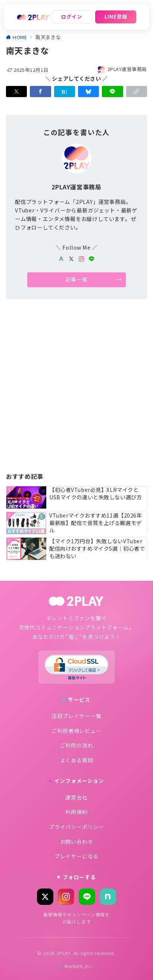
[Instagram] (66, 897)
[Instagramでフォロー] (82, 259)
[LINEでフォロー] (92, 259)
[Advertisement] (76, 387)
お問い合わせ (77, 842)
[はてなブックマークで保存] (65, 92)
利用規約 (76, 812)
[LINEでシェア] (112, 92)
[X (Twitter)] (45, 897)
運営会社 (76, 797)
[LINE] (87, 897)
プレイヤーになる (76, 856)
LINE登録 (116, 17)
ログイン (71, 17)
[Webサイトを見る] (61, 259)
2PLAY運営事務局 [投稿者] (122, 69)
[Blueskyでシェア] (88, 92)
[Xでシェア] (16, 92)
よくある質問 (77, 760)
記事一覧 (94, 280)
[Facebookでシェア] (40, 92)
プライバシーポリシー (76, 827)
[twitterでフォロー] (71, 259)
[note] (108, 897)
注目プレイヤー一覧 (76, 716)
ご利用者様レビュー (76, 731)
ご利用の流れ (77, 745)
